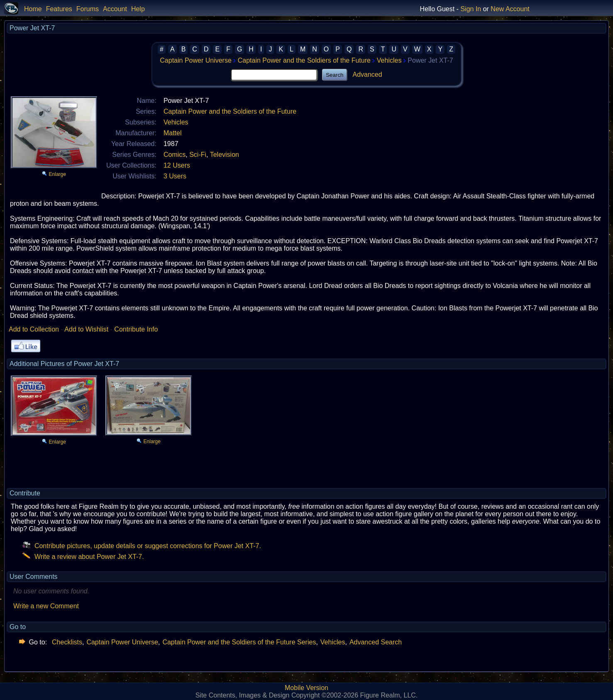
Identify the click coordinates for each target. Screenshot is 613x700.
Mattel (173, 133)
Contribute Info (136, 329)
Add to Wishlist (86, 329)
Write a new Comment (46, 606)
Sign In (471, 9)
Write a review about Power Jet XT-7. (83, 557)
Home (33, 9)
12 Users (177, 165)
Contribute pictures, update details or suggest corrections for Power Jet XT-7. (142, 546)
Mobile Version (306, 688)
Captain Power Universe (196, 60)
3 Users (175, 176)
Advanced (367, 74)
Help (138, 9)
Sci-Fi (198, 155)
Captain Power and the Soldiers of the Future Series (239, 642)
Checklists (67, 642)
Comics (175, 155)
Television (225, 155)
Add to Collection (34, 329)
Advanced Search (376, 642)
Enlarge (57, 174)
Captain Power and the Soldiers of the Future (304, 60)
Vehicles (389, 60)
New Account (510, 9)
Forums (88, 9)
